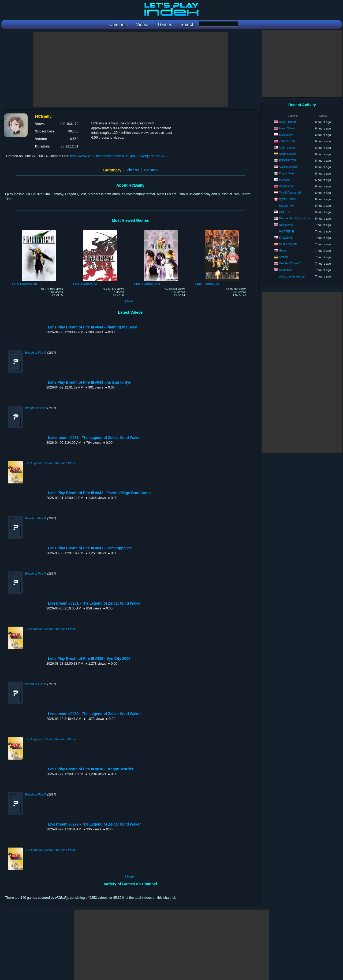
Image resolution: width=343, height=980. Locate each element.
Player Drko (286, 173)
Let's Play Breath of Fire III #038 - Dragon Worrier (91, 769)
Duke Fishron (287, 122)
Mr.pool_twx (287, 206)
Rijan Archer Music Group (295, 218)
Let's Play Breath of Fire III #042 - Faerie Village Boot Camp (99, 493)
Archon (283, 257)
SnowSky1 (286, 238)
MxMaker (285, 180)
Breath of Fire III (36, 353)
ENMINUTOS (287, 160)
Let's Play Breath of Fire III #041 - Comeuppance (90, 548)
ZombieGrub (287, 141)
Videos (133, 170)
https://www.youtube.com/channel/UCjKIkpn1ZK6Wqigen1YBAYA (118, 156)
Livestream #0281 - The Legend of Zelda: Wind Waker (94, 603)
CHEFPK (285, 212)
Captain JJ (286, 270)
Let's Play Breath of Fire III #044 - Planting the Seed (93, 327)
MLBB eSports (288, 244)
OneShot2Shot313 (291, 263)
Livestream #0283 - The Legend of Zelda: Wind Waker (94, 438)
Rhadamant (286, 186)
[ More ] (130, 301)
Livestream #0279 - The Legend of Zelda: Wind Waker (94, 824)
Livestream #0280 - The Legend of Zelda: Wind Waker (94, 714)
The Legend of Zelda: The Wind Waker (51, 463)
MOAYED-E (286, 231)
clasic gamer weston (292, 276)
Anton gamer (287, 147)
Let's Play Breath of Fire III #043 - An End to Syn (90, 382)
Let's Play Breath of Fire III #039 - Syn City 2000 (89, 659)
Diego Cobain (288, 154)
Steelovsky (286, 135)
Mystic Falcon (288, 199)
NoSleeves (286, 225)
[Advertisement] (131, 69)
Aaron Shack (287, 128)
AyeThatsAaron (288, 167)
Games (151, 170)
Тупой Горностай (290, 193)
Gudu (282, 250)
